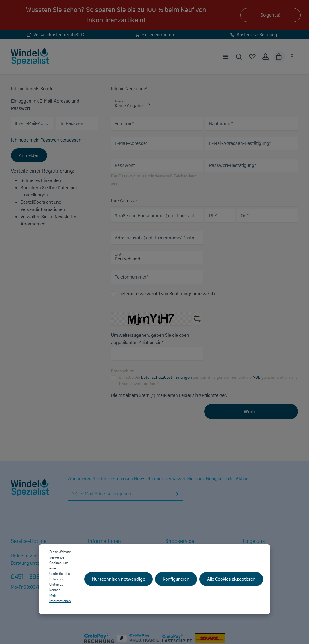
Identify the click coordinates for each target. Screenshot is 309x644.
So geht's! (270, 15)
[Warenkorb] (279, 57)
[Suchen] (239, 57)
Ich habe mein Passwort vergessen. (47, 140)
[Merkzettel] (252, 57)
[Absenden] (177, 494)
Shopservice (180, 541)
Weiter (251, 411)
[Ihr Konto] (266, 57)
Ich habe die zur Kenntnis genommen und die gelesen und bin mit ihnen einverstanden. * (208, 380)
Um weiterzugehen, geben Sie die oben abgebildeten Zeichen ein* (150, 339)
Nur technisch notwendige (119, 579)
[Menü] (226, 57)
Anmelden (29, 155)
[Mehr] (292, 57)
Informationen (105, 541)
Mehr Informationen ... (60, 601)
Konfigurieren (176, 579)
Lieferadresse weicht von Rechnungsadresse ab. (167, 293)
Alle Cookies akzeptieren (231, 579)
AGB (256, 377)
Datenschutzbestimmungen (166, 377)
